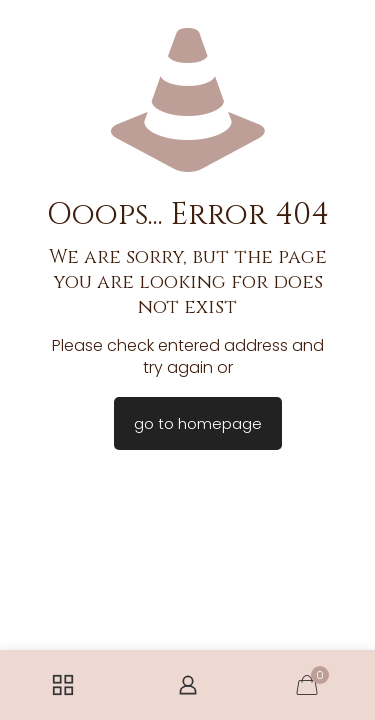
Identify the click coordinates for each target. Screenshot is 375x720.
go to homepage (198, 423)
